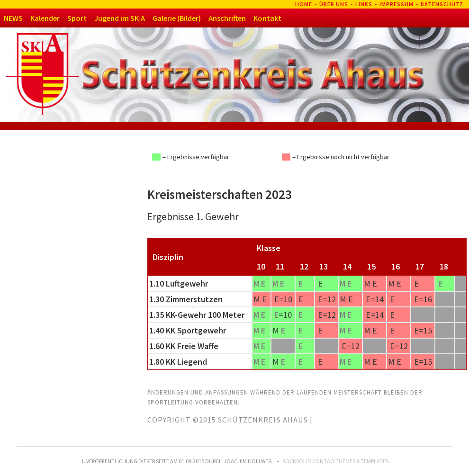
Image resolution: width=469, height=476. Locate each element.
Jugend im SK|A (120, 18)
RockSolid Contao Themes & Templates (335, 461)
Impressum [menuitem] (397, 4)
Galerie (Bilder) (177, 18)
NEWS (13, 18)
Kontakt (267, 18)
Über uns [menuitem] (334, 4)
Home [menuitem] (304, 4)
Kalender (45, 18)
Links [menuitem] (364, 4)
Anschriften (227, 18)
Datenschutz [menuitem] (442, 4)
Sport (77, 18)
